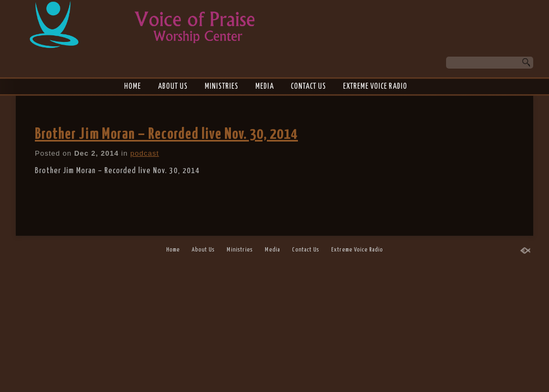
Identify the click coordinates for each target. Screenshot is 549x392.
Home (133, 87)
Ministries (222, 87)
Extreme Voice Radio (375, 87)
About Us (173, 87)
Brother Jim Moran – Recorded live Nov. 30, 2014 (166, 134)
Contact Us (309, 87)
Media (265, 87)
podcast (145, 153)
